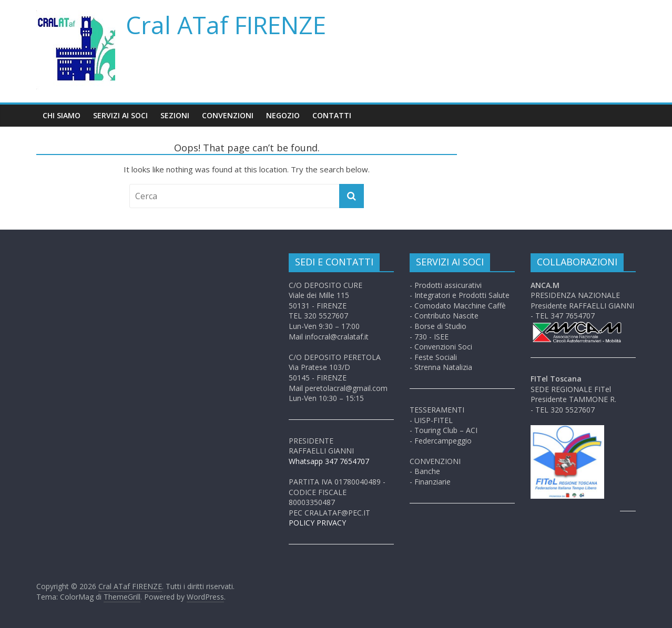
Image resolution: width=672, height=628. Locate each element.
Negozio (283, 115)
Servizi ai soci (120, 115)
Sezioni (175, 115)
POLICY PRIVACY (317, 523)
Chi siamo (62, 115)
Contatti (332, 115)
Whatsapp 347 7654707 (329, 461)
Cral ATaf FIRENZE (226, 25)
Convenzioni (228, 115)
